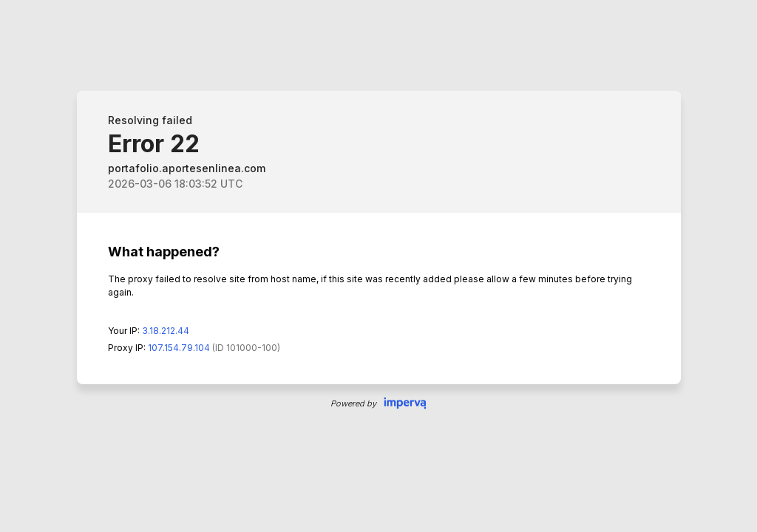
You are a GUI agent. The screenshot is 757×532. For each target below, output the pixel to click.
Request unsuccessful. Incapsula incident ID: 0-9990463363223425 (378, 266)
